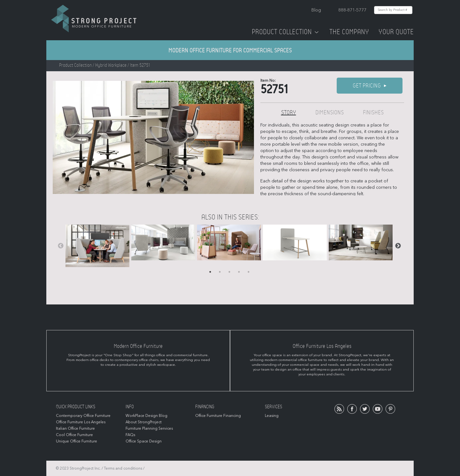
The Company (349, 32)
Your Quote (396, 32)
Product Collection (286, 32)
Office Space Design (144, 441)
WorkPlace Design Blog (146, 416)
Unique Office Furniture (77, 441)
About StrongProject (144, 422)
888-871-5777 (352, 10)
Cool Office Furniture (74, 435)
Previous (61, 246)
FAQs (130, 435)
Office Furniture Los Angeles (81, 422)
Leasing (272, 416)
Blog (316, 10)
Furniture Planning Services (149, 428)
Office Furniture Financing (218, 416)
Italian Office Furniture (75, 428)
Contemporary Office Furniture (83, 416)
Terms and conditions (123, 468)
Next (398, 246)
